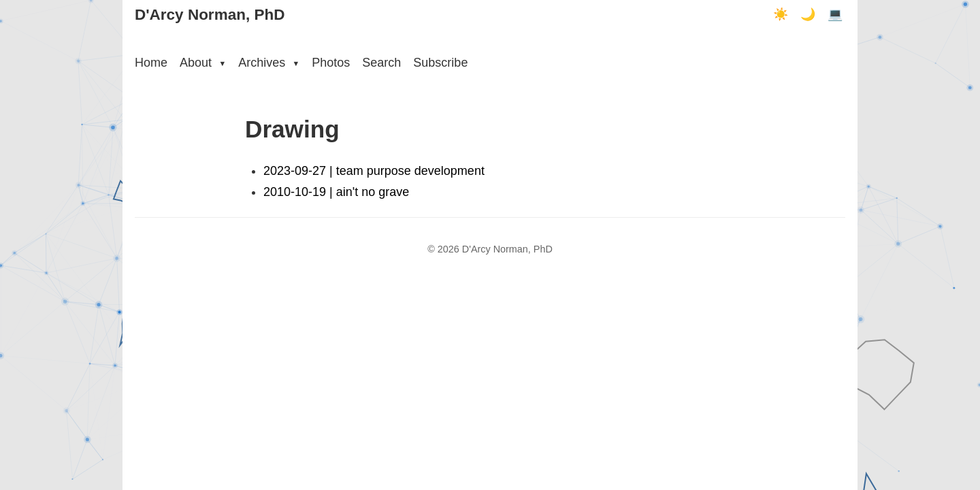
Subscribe (440, 63)
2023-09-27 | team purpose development (374, 171)
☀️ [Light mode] (781, 14)
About (203, 63)
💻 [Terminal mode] (835, 14)
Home (151, 63)
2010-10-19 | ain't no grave (336, 192)
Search (381, 63)
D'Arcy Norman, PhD (210, 15)
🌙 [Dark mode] (808, 14)
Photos (331, 63)
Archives (269, 63)
